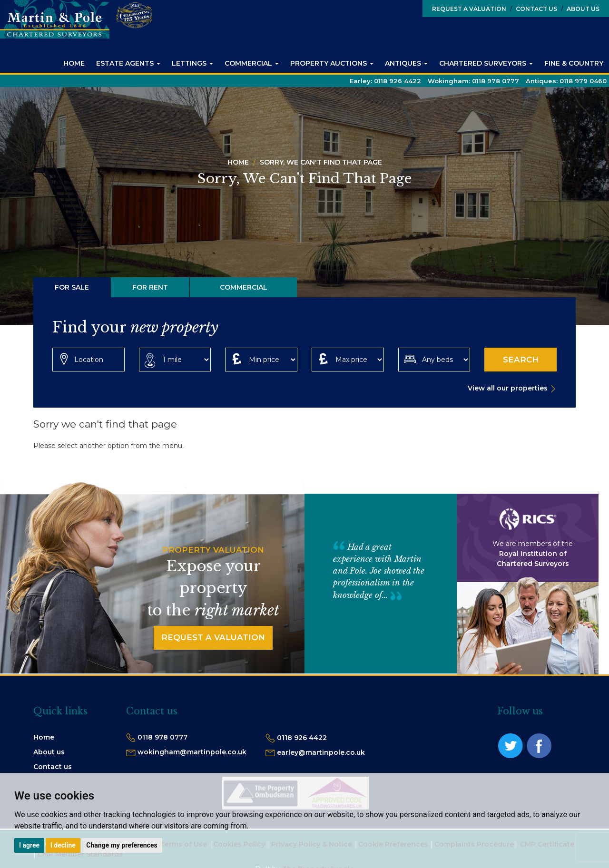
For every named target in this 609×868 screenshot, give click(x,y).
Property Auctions (332, 63)
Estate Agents (128, 63)
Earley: (385, 81)
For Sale (72, 287)
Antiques (406, 63)
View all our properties (508, 388)
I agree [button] (29, 845)
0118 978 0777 (162, 737)
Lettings (192, 63)
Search (521, 360)
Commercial (252, 63)
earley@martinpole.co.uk (321, 752)
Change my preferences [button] (122, 845)
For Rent (150, 287)
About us (49, 752)
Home (74, 63)
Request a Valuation (469, 9)
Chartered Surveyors (486, 63)
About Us (580, 9)
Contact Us (534, 9)
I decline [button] (63, 845)
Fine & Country (574, 63)
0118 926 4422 (302, 738)
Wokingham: (473, 81)
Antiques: (566, 81)
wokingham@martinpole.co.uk (192, 752)
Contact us (53, 767)
